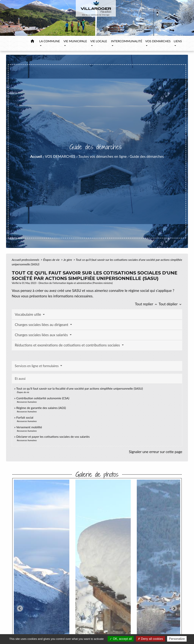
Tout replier (147, 304)
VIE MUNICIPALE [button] (75, 41)
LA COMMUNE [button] (50, 41)
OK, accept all (121, 639)
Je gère (68, 260)
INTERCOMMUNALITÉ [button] (127, 41)
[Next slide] (174, 608)
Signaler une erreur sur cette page (156, 452)
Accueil (36, 156)
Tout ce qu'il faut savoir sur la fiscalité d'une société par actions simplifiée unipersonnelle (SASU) (80, 388)
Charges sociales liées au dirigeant (42, 325)
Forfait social (25, 417)
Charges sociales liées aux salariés (42, 335)
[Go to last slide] (20, 608)
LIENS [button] (178, 41)
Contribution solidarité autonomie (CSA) (43, 398)
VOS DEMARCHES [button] (158, 41)
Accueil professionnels (26, 260)
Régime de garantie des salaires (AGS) (41, 408)
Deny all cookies (150, 639)
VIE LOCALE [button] (99, 41)
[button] (32, 42)
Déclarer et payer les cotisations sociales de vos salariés (53, 436)
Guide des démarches (147, 156)
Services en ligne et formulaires (37, 366)
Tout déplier (170, 304)
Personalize (177, 639)
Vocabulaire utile (28, 314)
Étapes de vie (52, 260)
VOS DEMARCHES (60, 156)
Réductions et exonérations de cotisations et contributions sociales (68, 345)
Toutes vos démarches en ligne (102, 156)
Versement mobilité (29, 427)
